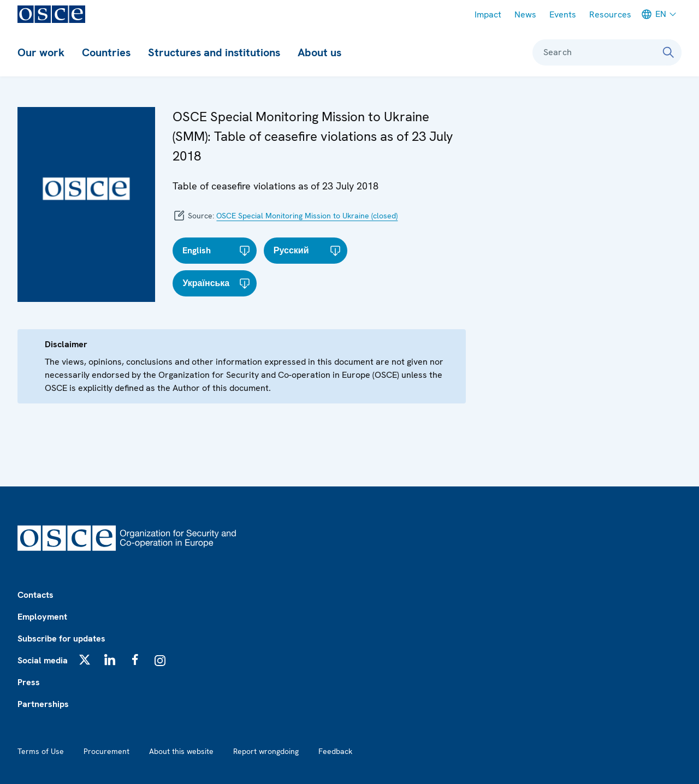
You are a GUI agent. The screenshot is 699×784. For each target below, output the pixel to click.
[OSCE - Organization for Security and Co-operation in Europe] (51, 14)
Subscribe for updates (61, 639)
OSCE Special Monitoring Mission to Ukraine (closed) (307, 216)
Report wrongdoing (266, 751)
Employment (42, 617)
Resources (610, 14)
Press (29, 682)
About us (319, 52)
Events (563, 14)
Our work (41, 52)
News (525, 14)
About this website (181, 751)
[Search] (668, 52)
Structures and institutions (214, 52)
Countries (106, 52)
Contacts (35, 595)
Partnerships (43, 704)
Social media (43, 660)
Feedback (335, 751)
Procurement (106, 751)
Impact (488, 14)
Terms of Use (41, 751)
